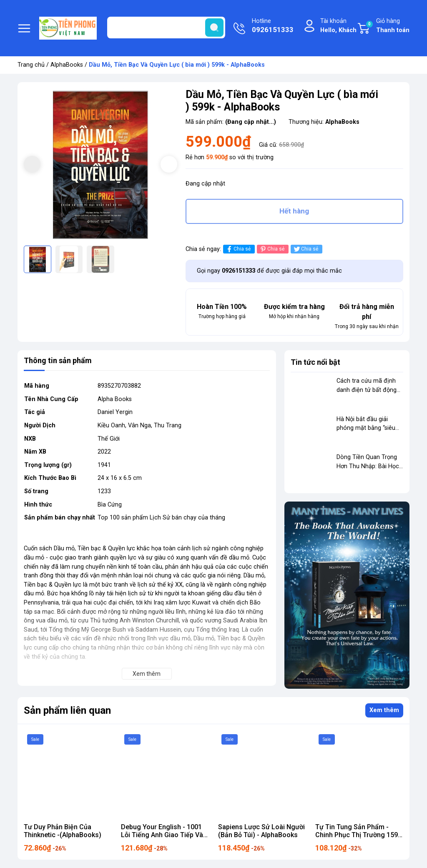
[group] (100, 165)
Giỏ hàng (387, 26)
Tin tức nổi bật (315, 362)
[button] (169, 164)
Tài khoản (338, 26)
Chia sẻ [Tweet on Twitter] (305, 249)
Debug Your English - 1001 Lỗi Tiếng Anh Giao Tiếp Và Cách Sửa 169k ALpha (162, 835)
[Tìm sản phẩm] (166, 28)
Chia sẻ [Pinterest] (272, 249)
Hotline (273, 26)
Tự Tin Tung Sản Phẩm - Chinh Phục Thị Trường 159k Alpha (358, 835)
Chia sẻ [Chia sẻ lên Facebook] (238, 249)
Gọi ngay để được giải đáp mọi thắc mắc (269, 271)
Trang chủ (31, 65)
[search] (214, 28)
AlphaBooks (67, 65)
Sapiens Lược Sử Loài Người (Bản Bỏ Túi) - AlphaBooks (261, 831)
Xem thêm (384, 710)
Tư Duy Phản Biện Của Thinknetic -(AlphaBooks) (63, 831)
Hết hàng (294, 211)
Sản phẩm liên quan (67, 710)
